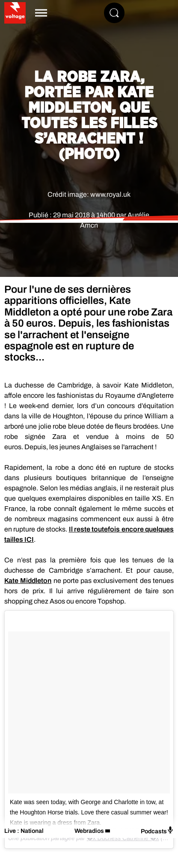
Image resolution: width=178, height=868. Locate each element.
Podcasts (157, 830)
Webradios (89, 831)
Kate (28, 581)
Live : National (24, 831)
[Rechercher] (114, 13)
